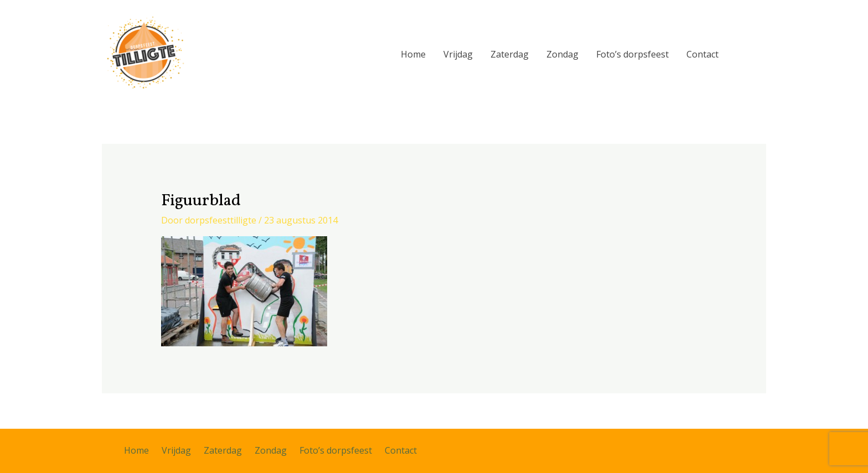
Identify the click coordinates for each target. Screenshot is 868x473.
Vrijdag (458, 54)
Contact (702, 54)
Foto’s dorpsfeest (632, 54)
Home (413, 54)
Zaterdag (510, 54)
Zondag (562, 54)
